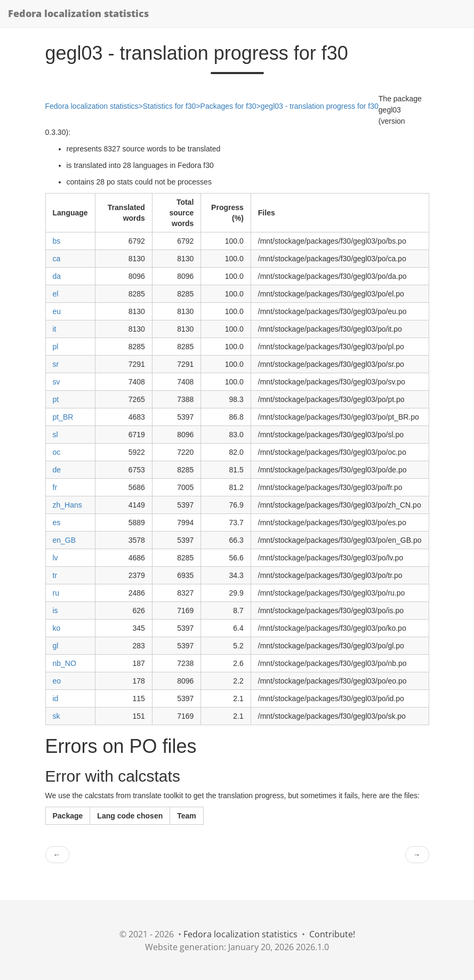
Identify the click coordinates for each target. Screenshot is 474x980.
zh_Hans (67, 505)
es (57, 523)
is (55, 611)
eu (57, 311)
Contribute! (332, 934)
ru (56, 593)
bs (57, 241)
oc (57, 452)
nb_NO (65, 663)
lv (55, 558)
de (57, 470)
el (56, 294)
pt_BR (63, 417)
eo (57, 681)
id (56, 698)
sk (57, 716)
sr (56, 364)
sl (55, 435)
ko (57, 628)
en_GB (65, 540)
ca (57, 259)
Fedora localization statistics (78, 13)
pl (56, 347)
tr (55, 575)
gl (56, 646)
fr (55, 487)
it (55, 329)
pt (56, 399)
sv (57, 382)
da (57, 276)
